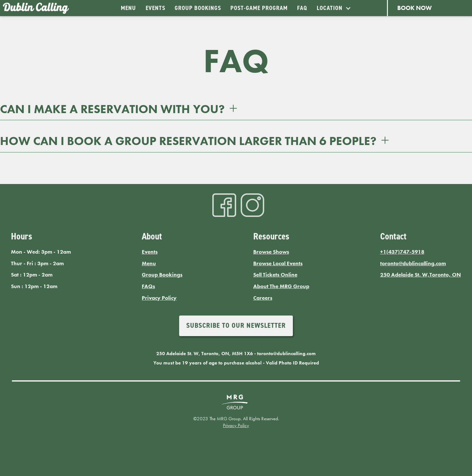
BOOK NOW (414, 8)
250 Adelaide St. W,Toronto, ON (421, 275)
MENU (128, 8)
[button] (334, 8)
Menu (149, 263)
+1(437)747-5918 (402, 252)
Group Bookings (162, 275)
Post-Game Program (259, 8)
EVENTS (155, 8)
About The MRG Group (281, 286)
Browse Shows (271, 252)
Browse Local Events (278, 263)
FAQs (148, 286)
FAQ (302, 8)
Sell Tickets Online (275, 275)
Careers (263, 298)
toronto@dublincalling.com (413, 263)
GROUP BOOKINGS (198, 8)
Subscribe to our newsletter (236, 325)
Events (150, 252)
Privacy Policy (159, 298)
